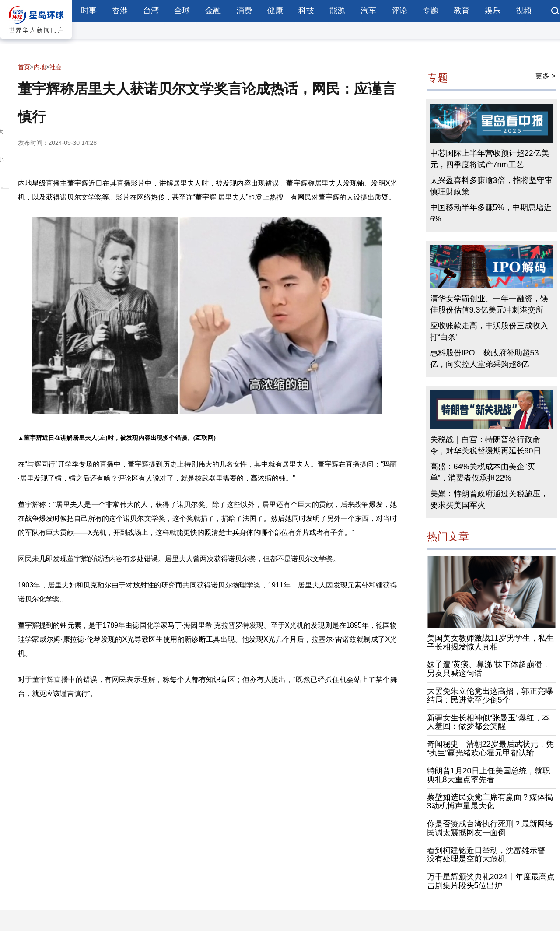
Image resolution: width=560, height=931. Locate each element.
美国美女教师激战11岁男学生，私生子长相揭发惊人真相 (490, 643)
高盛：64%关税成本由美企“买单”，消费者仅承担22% (483, 472)
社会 (56, 67)
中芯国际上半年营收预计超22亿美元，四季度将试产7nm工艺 (490, 159)
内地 (40, 67)
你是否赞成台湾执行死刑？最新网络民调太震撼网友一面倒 (490, 828)
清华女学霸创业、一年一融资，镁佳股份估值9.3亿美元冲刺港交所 (489, 304)
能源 (337, 11)
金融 (213, 11)
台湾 (151, 11)
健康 (275, 11)
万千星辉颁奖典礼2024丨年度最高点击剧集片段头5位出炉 (491, 881)
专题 (430, 11)
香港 (120, 11)
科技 (306, 11)
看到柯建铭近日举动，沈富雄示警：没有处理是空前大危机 (490, 855)
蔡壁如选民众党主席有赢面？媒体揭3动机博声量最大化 (490, 801)
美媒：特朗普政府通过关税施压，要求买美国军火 (489, 499)
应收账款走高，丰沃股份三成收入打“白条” (489, 331)
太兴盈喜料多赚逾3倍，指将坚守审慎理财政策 (491, 186)
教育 (462, 11)
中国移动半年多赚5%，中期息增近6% (491, 213)
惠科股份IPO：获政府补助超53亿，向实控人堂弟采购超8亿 (485, 358)
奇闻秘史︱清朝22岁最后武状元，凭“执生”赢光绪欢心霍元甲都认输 (490, 748)
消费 (244, 11)
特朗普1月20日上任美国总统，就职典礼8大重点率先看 (489, 775)
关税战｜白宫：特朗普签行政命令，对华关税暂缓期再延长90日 (486, 445)
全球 (182, 11)
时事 (89, 11)
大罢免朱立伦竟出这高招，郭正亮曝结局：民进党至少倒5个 (490, 696)
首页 (24, 67)
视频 (524, 11)
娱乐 (493, 11)
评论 (399, 11)
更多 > (546, 76)
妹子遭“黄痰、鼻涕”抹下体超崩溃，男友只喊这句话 (489, 669)
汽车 (368, 11)
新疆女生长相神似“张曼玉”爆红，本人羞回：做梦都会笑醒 (489, 722)
